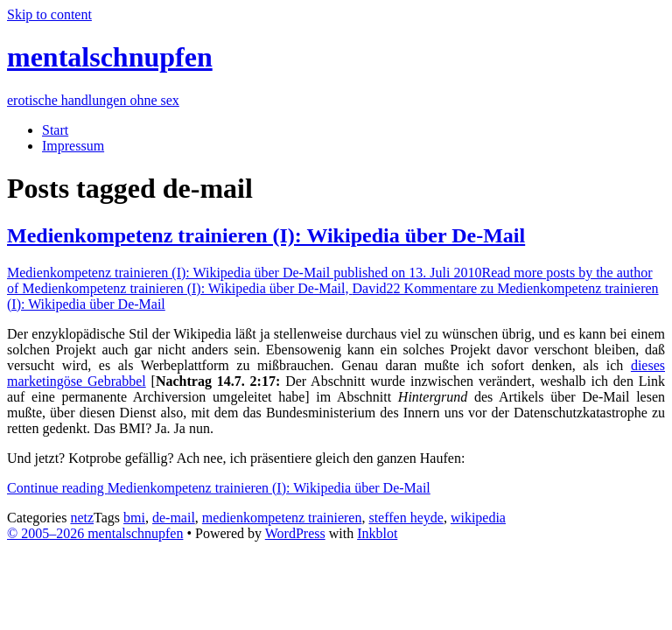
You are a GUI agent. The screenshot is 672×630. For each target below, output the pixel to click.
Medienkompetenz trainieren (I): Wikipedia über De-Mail (266, 235)
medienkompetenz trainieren (282, 518)
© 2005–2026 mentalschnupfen (95, 533)
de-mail (174, 518)
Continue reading (219, 488)
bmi (134, 518)
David (330, 280)
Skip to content (49, 14)
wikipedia (478, 518)
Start (55, 130)
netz (82, 518)
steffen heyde (406, 518)
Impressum (73, 146)
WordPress (295, 533)
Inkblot (377, 533)
